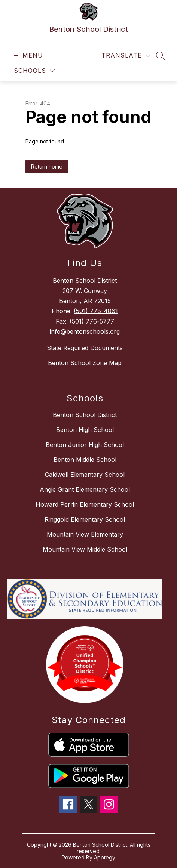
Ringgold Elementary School (85, 519)
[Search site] (161, 56)
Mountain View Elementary (85, 534)
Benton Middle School (85, 460)
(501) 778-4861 (96, 311)
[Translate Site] (126, 55)
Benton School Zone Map (85, 363)
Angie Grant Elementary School (85, 489)
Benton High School (85, 430)
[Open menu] (28, 55)
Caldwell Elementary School (85, 475)
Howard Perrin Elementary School (85, 504)
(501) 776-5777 (92, 321)
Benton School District (85, 415)
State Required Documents (85, 348)
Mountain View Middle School (85, 549)
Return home (47, 166)
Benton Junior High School (85, 445)
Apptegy (105, 857)
